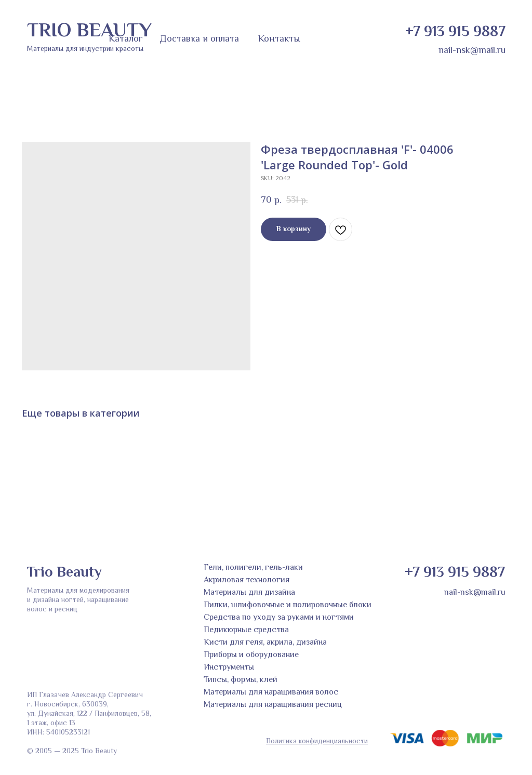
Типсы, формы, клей (241, 680)
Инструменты (229, 668)
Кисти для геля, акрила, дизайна (265, 643)
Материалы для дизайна (249, 593)
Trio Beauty (64, 573)
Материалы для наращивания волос (271, 693)
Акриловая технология (247, 580)
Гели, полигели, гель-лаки (253, 568)
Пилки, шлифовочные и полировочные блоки (288, 605)
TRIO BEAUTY (89, 32)
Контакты (279, 39)
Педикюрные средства (246, 630)
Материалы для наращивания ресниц (273, 705)
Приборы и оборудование (251, 655)
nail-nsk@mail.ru (472, 51)
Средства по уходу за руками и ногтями (279, 618)
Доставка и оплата (199, 39)
